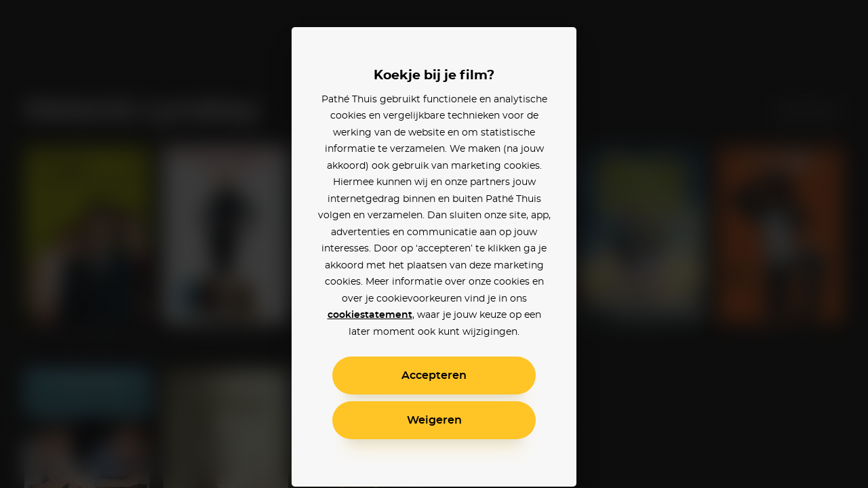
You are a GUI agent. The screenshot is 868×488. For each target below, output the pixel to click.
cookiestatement (370, 315)
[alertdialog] (434, 244)
